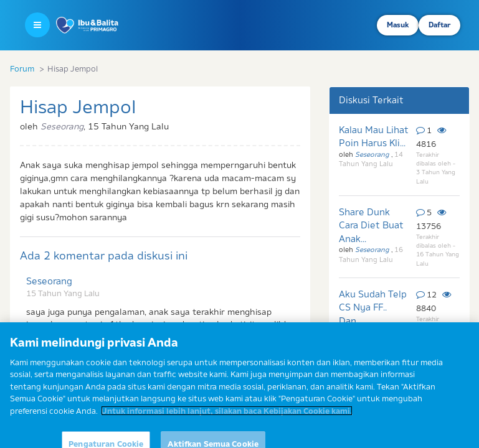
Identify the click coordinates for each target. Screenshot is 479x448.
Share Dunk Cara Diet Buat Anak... (371, 225)
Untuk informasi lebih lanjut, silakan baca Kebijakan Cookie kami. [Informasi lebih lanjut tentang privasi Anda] (227, 418)
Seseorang (49, 281)
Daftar (439, 25)
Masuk (398, 25)
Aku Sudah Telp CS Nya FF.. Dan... (373, 307)
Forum (22, 68)
